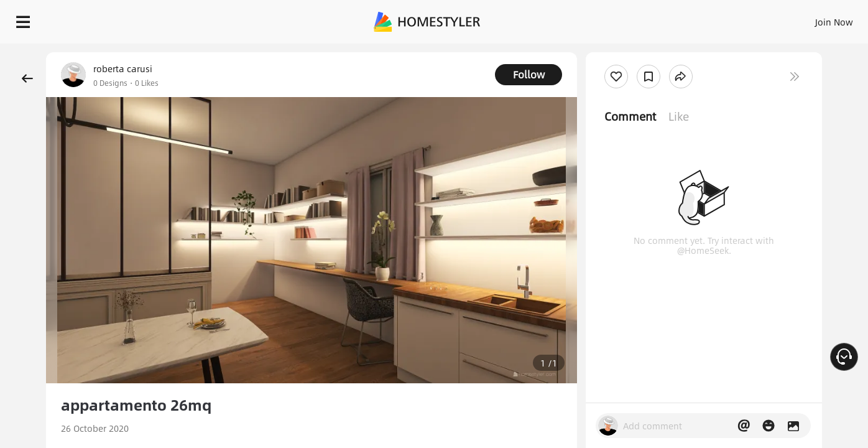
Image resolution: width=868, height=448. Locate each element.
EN (727, 19)
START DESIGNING (806, 19)
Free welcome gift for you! (611, 50)
